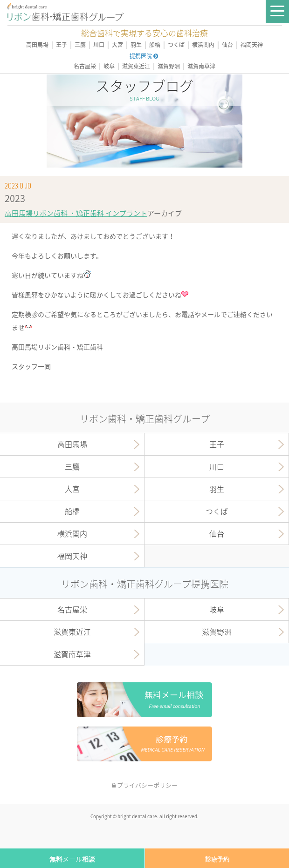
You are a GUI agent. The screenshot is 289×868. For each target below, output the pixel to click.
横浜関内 (203, 45)
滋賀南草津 (201, 66)
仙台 (227, 45)
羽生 (136, 45)
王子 (62, 45)
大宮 (117, 45)
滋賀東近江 (136, 66)
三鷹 (80, 45)
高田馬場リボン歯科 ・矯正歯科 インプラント (76, 213)
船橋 (155, 45)
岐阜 (109, 66)
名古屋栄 (85, 66)
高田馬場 (37, 45)
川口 (99, 45)
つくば (176, 45)
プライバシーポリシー (145, 785)
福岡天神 (252, 45)
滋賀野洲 (169, 66)
